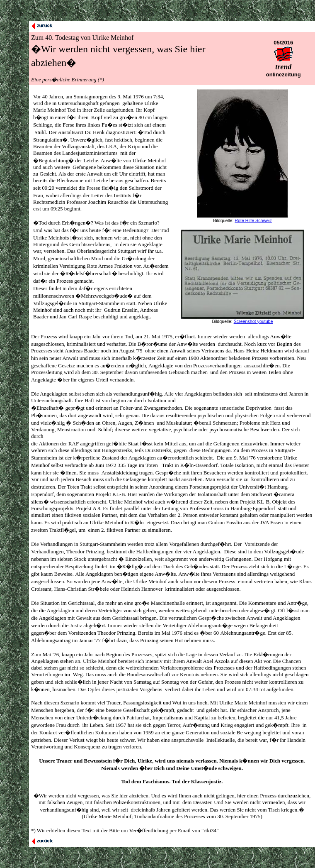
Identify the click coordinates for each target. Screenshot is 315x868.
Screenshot (246, 321)
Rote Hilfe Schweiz (253, 220)
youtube (265, 321)
